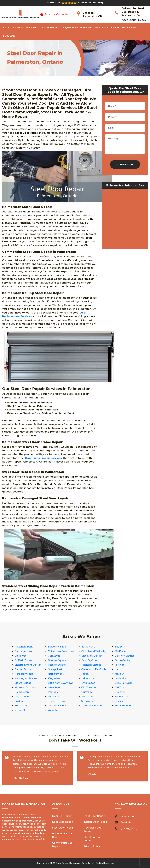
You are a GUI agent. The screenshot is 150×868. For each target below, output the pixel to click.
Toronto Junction (91, 706)
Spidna (19, 701)
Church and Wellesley (94, 651)
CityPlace (120, 651)
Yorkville (53, 710)
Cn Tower (20, 656)
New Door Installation (107, 27)
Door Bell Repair (62, 816)
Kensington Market (26, 678)
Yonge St (20, 710)
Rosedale (87, 697)
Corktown (54, 656)
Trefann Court (123, 706)
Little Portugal (123, 683)
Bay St (118, 647)
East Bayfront (90, 660)
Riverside (53, 697)
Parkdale (53, 692)
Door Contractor (49, 27)
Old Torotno (89, 687)
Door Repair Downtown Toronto (73, 863)
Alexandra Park (24, 647)
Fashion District (57, 665)
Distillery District (124, 656)
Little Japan (88, 683)
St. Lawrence (89, 701)
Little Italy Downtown (61, 683)
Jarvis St (119, 674)
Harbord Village (24, 674)
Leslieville (120, 678)
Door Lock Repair (63, 822)
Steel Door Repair (63, 828)
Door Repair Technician (24, 27)
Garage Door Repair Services (76, 27)
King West (54, 678)
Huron (85, 674)
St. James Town (57, 701)
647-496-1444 (134, 20)
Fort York (120, 665)
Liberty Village (23, 683)
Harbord (120, 669)
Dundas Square (57, 660)
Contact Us (9, 36)
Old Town (120, 687)
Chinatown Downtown (61, 651)
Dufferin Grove (23, 660)
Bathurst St (88, 647)
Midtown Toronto (25, 687)
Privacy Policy (92, 846)
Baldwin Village (57, 647)
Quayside (87, 692)
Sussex (119, 701)
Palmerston (22, 692)
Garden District (24, 669)
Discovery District (92, 656)
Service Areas (129, 27)
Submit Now (125, 164)
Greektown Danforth (94, 669)
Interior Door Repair (95, 822)
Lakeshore (88, 678)
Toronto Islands (57, 706)
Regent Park (22, 697)
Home (6, 27)
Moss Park (54, 687)
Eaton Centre (122, 660)
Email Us (126, 822)
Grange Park (55, 669)
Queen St (120, 692)
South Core (121, 697)
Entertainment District (28, 665)
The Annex (21, 706)
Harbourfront (56, 674)
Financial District (91, 665)
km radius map (125, 219)
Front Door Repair (94, 816)
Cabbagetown (23, 651)
